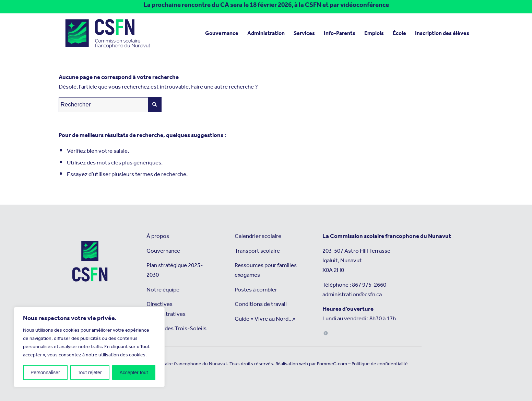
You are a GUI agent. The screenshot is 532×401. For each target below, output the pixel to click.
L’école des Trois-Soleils (176, 329)
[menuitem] (222, 34)
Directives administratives (166, 309)
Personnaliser (45, 373)
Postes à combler (256, 290)
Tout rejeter (90, 373)
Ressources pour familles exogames (266, 270)
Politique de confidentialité (380, 364)
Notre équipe (163, 290)
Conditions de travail (261, 304)
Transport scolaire (257, 251)
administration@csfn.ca (352, 295)
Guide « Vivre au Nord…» (265, 319)
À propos (158, 236)
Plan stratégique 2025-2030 (175, 270)
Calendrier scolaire (258, 236)
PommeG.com (332, 364)
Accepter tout (134, 373)
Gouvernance (163, 251)
